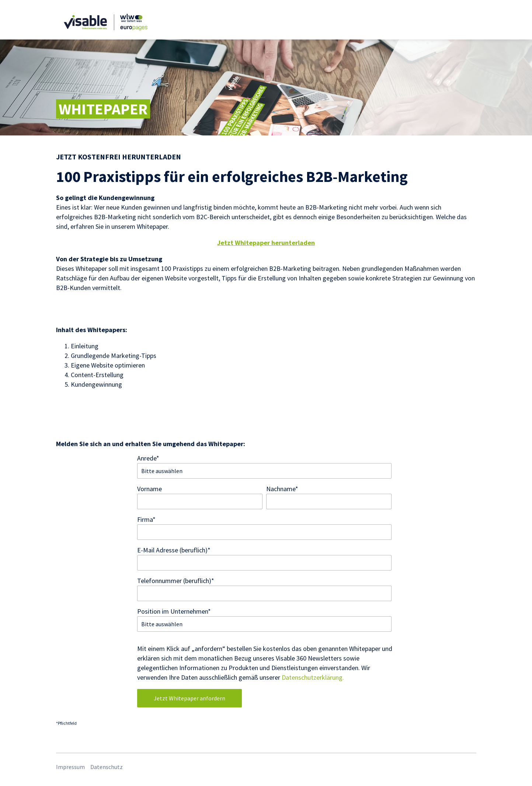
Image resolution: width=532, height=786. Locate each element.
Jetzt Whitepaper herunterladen (266, 243)
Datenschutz (107, 767)
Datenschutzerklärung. (313, 677)
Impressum (70, 767)
